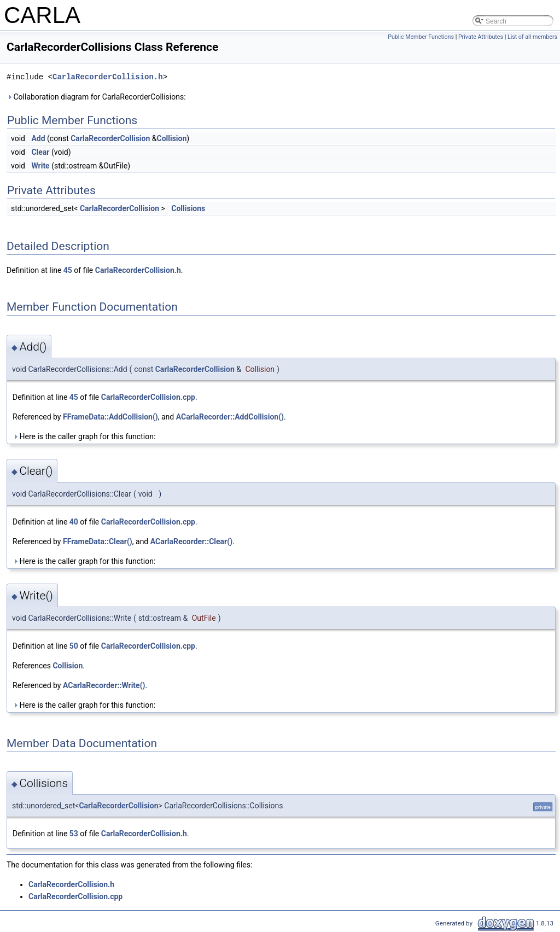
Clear (40, 152)
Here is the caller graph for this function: (84, 436)
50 (74, 646)
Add (38, 138)
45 (68, 270)
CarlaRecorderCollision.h (108, 77)
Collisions (188, 208)
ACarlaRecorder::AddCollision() (230, 417)
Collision (171, 138)
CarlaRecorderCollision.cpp (148, 397)
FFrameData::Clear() (98, 541)
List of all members (532, 37)
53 (74, 834)
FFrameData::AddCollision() (110, 417)
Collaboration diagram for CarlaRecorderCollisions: (96, 97)
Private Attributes (481, 37)
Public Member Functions (421, 37)
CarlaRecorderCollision (110, 138)
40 (74, 522)
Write (40, 166)
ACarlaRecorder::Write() (104, 685)
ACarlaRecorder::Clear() (191, 541)
